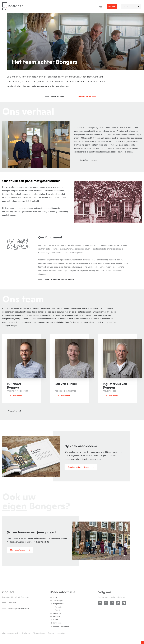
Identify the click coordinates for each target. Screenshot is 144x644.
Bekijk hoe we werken (88, 160)
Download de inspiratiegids (78, 467)
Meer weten (17, 396)
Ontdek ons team (57, 96)
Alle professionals (15, 411)
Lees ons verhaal (85, 96)
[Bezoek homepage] (13, 6)
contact (112, 6)
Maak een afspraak (18, 550)
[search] (138, 6)
